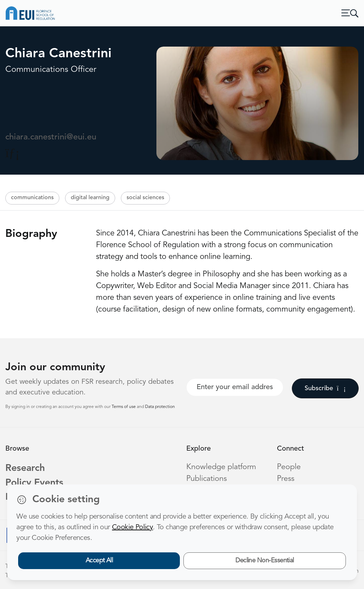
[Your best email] (235, 387)
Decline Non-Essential (265, 561)
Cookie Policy (132, 527)
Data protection (160, 407)
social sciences (145, 198)
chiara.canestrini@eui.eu (51, 137)
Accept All (99, 561)
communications (32, 198)
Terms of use (124, 407)
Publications (207, 479)
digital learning (90, 198)
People (289, 467)
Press (286, 479)
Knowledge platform (221, 467)
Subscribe (325, 388)
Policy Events (34, 483)
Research (25, 469)
